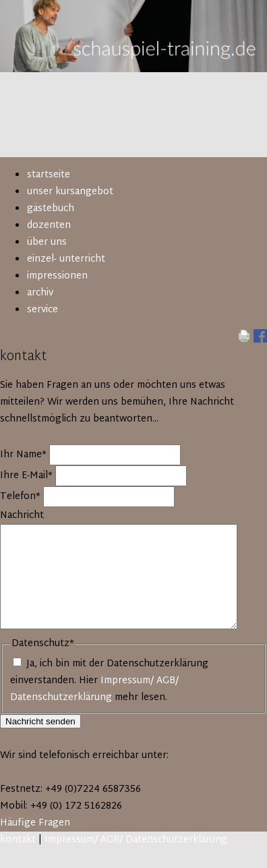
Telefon (22, 497)
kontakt (18, 840)
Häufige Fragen (35, 823)
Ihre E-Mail (28, 476)
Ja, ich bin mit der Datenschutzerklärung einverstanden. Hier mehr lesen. (109, 681)
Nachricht (22, 516)
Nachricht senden (40, 721)
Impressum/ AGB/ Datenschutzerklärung (94, 689)
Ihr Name (25, 455)
